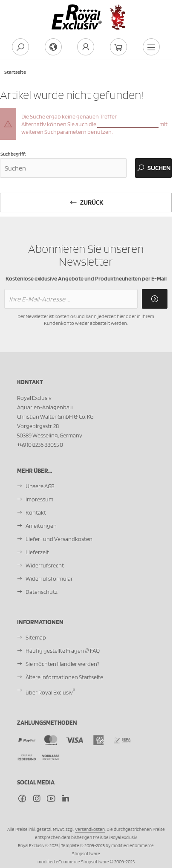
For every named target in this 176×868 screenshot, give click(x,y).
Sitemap (36, 637)
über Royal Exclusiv (50, 691)
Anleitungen (41, 526)
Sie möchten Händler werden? (62, 664)
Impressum (39, 499)
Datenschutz (42, 592)
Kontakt (36, 512)
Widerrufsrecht (45, 565)
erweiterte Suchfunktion (128, 124)
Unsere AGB (40, 486)
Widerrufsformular (49, 579)
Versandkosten (90, 829)
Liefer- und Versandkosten (59, 539)
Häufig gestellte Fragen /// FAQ (63, 651)
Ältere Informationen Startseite (64, 677)
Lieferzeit (37, 552)
